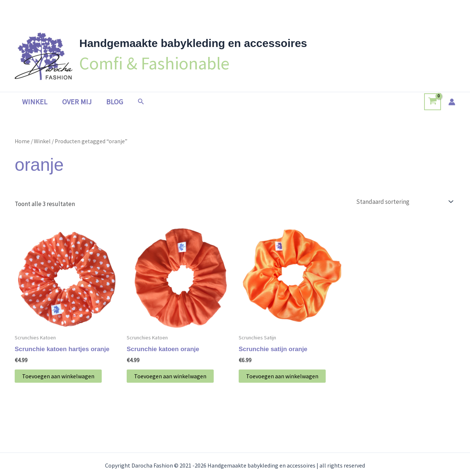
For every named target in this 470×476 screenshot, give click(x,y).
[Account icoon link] (452, 102)
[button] (141, 102)
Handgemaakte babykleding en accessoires (193, 43)
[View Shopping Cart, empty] (433, 102)
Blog (115, 102)
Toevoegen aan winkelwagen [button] (58, 376)
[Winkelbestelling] (404, 202)
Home (22, 141)
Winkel (35, 102)
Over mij (77, 102)
